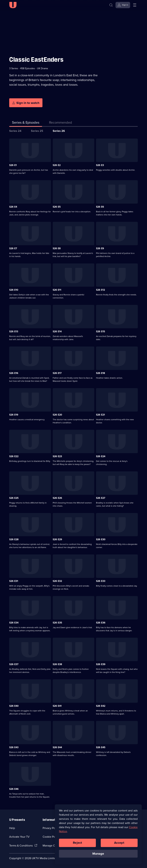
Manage (98, 856)
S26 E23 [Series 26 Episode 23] (57, 456)
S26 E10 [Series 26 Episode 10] (14, 290)
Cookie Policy (51, 837)
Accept (119, 845)
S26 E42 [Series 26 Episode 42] (101, 706)
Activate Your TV (19, 837)
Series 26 (59, 131)
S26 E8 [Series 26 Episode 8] (57, 248)
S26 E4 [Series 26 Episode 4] (13, 207)
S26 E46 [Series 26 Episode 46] (14, 789)
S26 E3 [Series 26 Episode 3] (100, 165)
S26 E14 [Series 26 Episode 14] (57, 332)
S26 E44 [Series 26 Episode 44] (57, 747)
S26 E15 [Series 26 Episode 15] (101, 332)
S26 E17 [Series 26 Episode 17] (57, 373)
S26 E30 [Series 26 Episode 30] (101, 539)
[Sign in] (123, 5)
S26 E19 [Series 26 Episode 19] (14, 415)
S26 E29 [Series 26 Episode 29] (57, 539)
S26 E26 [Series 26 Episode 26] (57, 498)
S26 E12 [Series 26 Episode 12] (100, 290)
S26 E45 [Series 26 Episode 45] (101, 747)
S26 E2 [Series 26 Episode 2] (57, 165)
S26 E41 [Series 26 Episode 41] (57, 706)
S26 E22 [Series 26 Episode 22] (14, 456)
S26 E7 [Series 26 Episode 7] (13, 248)
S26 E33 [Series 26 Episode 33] (101, 581)
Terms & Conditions (21, 846)
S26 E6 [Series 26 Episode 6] (100, 207)
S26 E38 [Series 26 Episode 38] (57, 664)
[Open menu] (135, 5)
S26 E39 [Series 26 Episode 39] (101, 664)
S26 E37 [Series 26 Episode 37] (14, 664)
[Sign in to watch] (26, 103)
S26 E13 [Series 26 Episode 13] (14, 332)
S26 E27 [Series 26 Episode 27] (101, 498)
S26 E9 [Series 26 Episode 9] (100, 248)
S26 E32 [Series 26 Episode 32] (57, 581)
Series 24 (15, 131)
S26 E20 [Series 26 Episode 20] (57, 415)
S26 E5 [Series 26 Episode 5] (57, 207)
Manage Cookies (53, 846)
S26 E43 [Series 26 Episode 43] (14, 747)
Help (12, 828)
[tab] (61, 123)
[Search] (112, 5)
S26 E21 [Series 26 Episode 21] (100, 415)
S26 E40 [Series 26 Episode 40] (14, 706)
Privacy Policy (51, 828)
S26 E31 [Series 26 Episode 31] (14, 581)
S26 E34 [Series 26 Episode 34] (14, 623)
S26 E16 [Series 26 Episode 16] (14, 373)
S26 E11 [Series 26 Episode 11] (57, 290)
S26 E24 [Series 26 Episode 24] (101, 456)
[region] (98, 836)
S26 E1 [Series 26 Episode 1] (13, 165)
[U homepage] (13, 5)
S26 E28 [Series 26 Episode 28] (14, 539)
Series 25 (37, 131)
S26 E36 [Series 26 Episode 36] (101, 623)
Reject (77, 845)
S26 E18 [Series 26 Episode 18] (100, 373)
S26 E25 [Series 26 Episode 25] (14, 498)
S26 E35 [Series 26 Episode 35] (57, 623)
